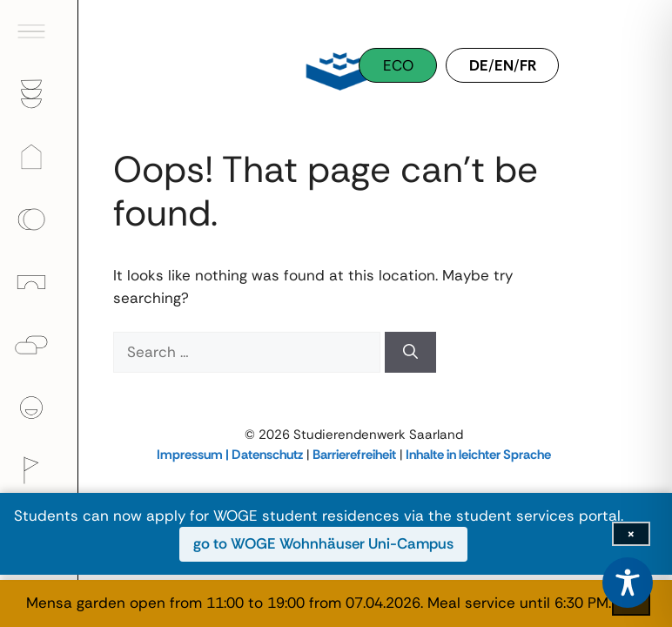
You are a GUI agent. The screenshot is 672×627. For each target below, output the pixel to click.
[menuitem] (39, 31)
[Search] (410, 353)
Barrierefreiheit (354, 455)
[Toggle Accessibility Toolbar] (628, 583)
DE (479, 65)
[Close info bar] (631, 534)
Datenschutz (267, 455)
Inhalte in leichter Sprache (478, 455)
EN (504, 65)
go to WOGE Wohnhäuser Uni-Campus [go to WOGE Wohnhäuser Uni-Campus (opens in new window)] (323, 543)
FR (528, 65)
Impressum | (194, 455)
